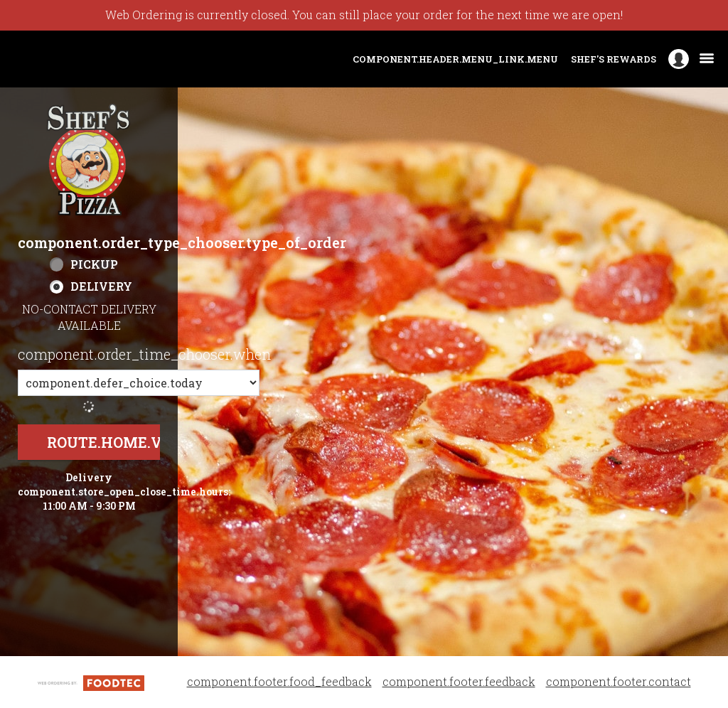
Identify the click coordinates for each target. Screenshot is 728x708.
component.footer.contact (619, 681)
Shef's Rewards (614, 59)
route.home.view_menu (148, 442)
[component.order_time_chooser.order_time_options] (139, 383)
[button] (89, 160)
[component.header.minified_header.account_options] (679, 59)
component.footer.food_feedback (279, 681)
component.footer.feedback (459, 681)
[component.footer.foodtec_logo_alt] (91, 681)
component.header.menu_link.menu (455, 59)
